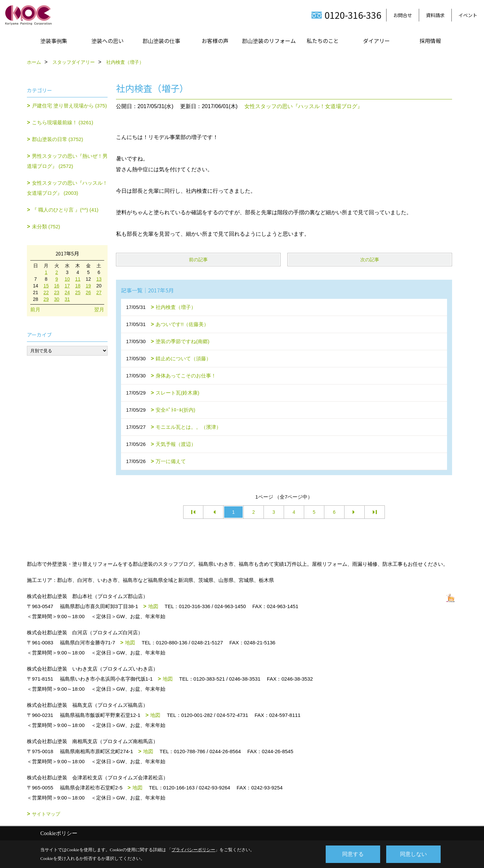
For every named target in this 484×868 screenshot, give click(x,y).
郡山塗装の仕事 (161, 41)
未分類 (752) (46, 226)
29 (46, 299)
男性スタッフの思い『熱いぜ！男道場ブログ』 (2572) (67, 161)
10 (67, 279)
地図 (153, 606)
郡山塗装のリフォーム (269, 41)
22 (46, 292)
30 (57, 299)
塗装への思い (108, 41)
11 (78, 279)
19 (88, 286)
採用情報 (430, 41)
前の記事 (198, 260)
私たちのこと (323, 41)
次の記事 (370, 260)
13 (99, 279)
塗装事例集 (54, 41)
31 (67, 299)
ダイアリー (376, 41)
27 (99, 292)
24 (67, 292)
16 (57, 286)
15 (46, 286)
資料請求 (435, 15)
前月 (35, 309)
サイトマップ (46, 814)
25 (78, 292)
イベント (468, 15)
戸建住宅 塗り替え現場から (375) (69, 106)
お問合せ (403, 15)
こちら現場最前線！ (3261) (63, 122)
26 (88, 292)
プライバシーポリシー (193, 850)
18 (78, 286)
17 (67, 286)
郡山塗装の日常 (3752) (58, 139)
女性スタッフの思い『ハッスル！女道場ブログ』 (304, 106)
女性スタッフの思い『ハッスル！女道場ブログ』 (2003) (67, 188)
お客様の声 (215, 41)
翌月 (99, 309)
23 (57, 292)
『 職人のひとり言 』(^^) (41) (65, 210)
